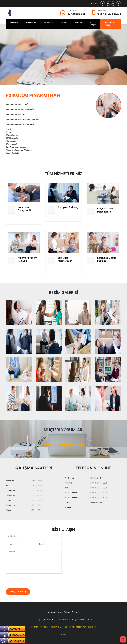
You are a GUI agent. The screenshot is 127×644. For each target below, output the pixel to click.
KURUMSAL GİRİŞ (110, 24)
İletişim (35, 627)
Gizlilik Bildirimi (67, 627)
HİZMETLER (48, 23)
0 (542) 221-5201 (109, 14)
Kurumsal (45, 627)
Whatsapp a (76, 14)
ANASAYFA (14, 23)
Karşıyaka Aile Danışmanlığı (105, 210)
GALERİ (64, 23)
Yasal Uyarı (81, 627)
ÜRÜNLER (78, 23)
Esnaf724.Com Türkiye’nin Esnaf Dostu (74, 619)
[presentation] (25, 580)
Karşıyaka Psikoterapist (65, 259)
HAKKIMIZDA (31, 23)
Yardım (54, 627)
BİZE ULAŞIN (93, 24)
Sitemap (92, 627)
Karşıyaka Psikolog (68, 207)
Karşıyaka (63, 634)
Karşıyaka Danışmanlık (25, 209)
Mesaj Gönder (18, 592)
